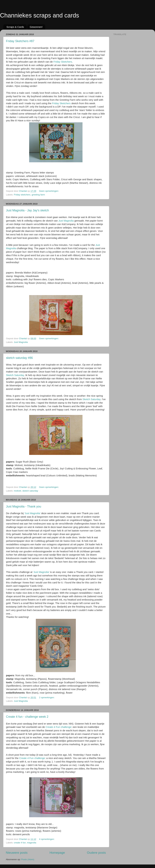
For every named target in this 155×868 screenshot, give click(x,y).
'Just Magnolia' (32, 513)
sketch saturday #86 (19, 358)
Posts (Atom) (28, 859)
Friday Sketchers (63, 62)
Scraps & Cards (15, 27)
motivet (17, 491)
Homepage (57, 853)
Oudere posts (96, 853)
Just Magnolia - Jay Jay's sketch (27, 210)
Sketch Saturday (15, 375)
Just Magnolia (66, 221)
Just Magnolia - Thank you (24, 506)
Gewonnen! (36, 27)
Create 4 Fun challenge (58, 727)
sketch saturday (30, 491)
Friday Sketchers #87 (20, 41)
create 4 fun (20, 843)
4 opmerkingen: (47, 839)
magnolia (32, 843)
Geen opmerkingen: (49, 191)
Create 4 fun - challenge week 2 (27, 717)
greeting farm (38, 195)
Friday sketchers (22, 195)
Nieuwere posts (17, 853)
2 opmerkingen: (47, 697)
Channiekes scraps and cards (39, 15)
